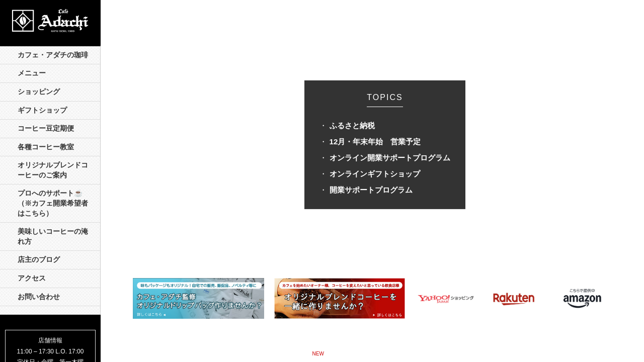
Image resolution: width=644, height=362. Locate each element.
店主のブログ (39, 260)
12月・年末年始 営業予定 (375, 142)
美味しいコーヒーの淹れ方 (53, 237)
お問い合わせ (39, 297)
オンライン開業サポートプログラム (390, 158)
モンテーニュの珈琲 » (398, 353)
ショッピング (39, 92)
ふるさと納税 (352, 125)
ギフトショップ (42, 110)
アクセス (32, 278)
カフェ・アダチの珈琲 (53, 55)
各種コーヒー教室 (46, 147)
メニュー (32, 73)
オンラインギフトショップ (375, 174)
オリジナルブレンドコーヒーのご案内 (53, 170)
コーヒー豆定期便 (46, 128)
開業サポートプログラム (371, 190)
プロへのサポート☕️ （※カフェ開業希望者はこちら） (54, 203)
